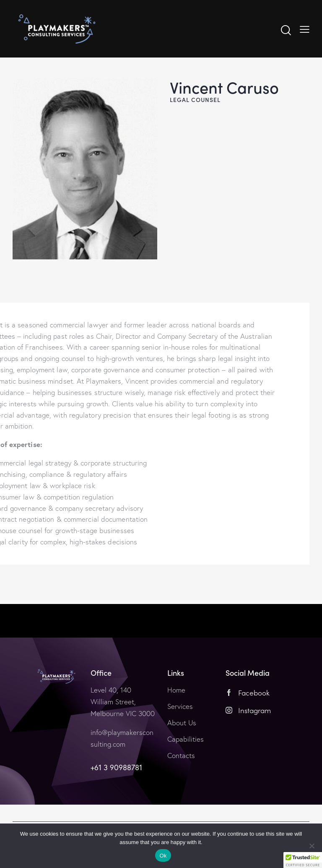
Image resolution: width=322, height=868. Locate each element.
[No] (312, 846)
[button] (303, 860)
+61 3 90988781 (116, 767)
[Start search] (286, 30)
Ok (163, 856)
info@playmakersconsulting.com (122, 738)
